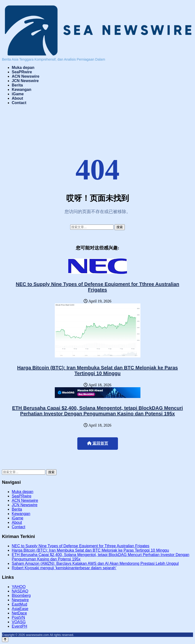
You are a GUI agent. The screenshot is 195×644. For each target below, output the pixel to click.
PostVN (18, 617)
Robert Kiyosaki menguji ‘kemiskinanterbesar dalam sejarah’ (64, 568)
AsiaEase (20, 609)
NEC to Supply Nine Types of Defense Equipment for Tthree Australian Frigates (98, 287)
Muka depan (23, 68)
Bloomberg (21, 596)
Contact (19, 103)
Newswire (20, 600)
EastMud (19, 604)
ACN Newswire (26, 76)
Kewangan (22, 90)
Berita (17, 85)
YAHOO (19, 587)
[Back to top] (5, 639)
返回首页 (98, 443)
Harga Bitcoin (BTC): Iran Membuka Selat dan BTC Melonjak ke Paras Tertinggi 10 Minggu (97, 370)
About (17, 98)
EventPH (19, 626)
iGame (18, 94)
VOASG (19, 622)
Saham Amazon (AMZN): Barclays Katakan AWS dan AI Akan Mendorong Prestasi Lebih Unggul (95, 563)
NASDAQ (20, 591)
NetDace (19, 613)
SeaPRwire (22, 72)
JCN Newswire (25, 81)
